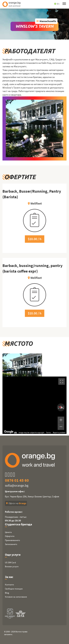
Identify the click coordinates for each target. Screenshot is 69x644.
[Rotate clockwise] (64, 407)
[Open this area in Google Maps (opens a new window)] (9, 432)
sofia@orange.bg (17, 485)
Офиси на (16, 503)
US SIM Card (10, 563)
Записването (11, 544)
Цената (8, 532)
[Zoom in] (61, 420)
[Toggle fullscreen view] (62, 381)
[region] (34, 405)
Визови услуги (12, 566)
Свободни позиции (14, 589)
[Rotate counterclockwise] (58, 407)
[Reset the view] (61, 407)
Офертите (10, 536)
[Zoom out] (61, 427)
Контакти (9, 585)
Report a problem (59, 433)
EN (57, 4)
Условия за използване (16, 597)
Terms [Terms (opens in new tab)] (48, 433)
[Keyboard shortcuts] (15, 433)
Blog (7, 593)
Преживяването (12, 540)
